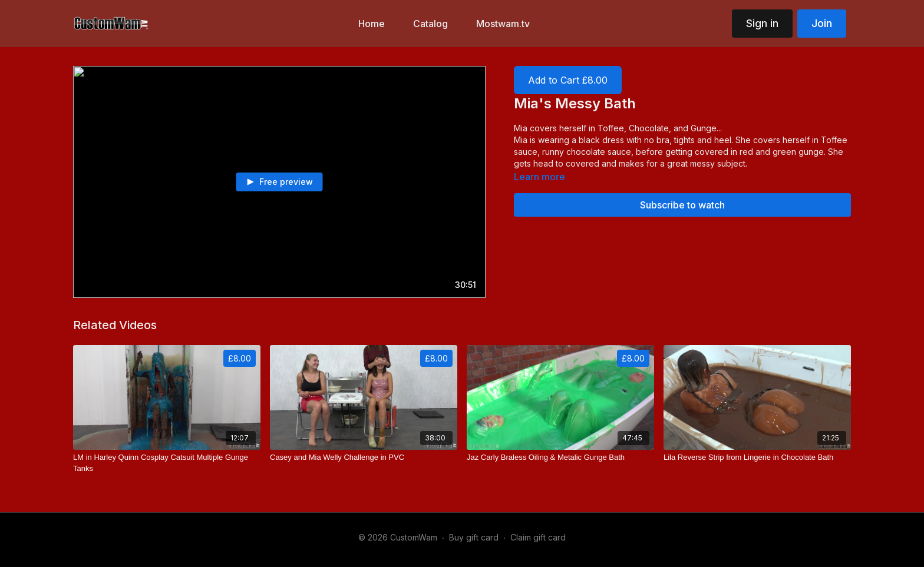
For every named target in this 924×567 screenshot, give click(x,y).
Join (822, 23)
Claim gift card (538, 537)
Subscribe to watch (682, 205)
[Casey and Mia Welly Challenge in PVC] (364, 457)
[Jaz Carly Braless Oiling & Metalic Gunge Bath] (560, 457)
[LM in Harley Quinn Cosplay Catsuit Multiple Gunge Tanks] (167, 463)
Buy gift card (474, 537)
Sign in (762, 23)
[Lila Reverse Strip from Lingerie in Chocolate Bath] (757, 457)
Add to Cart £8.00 (568, 80)
